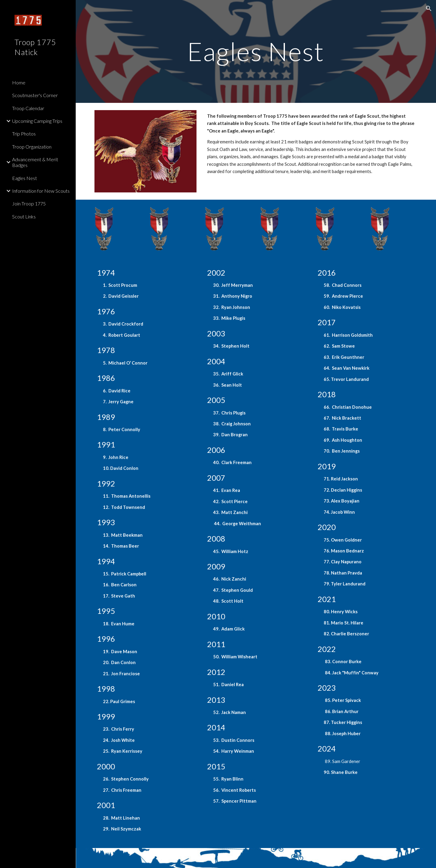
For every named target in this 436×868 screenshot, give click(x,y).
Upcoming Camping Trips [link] (37, 121)
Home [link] (19, 82)
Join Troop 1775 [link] (29, 203)
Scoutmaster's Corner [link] (35, 95)
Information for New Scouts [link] (41, 191)
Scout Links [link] (24, 216)
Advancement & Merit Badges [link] (35, 162)
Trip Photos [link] (24, 134)
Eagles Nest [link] (25, 178)
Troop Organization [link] (32, 147)
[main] (256, 51)
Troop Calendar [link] (28, 108)
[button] (429, 8)
